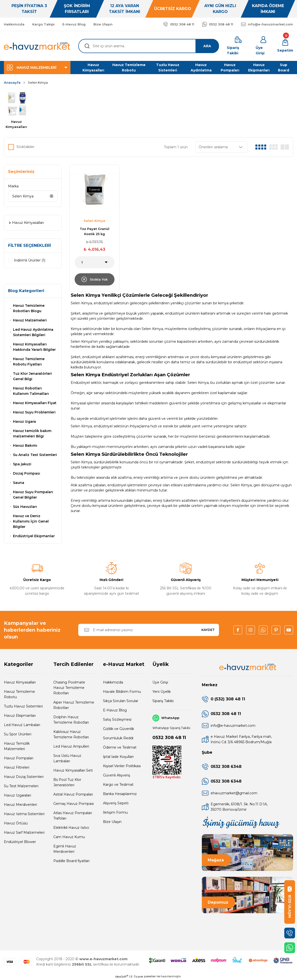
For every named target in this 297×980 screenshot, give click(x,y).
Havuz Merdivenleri (20, 805)
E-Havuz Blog (115, 710)
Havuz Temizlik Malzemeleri (17, 746)
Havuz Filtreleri (17, 767)
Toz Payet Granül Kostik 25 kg (95, 231)
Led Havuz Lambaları (22, 725)
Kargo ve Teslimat (118, 785)
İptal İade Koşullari (118, 757)
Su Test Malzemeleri (21, 786)
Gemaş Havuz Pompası (74, 804)
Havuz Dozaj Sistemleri (24, 777)
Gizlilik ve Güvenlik (119, 729)
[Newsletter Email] (149, 630)
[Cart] (285, 46)
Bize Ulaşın (112, 822)
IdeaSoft (122, 976)
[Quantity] (95, 262)
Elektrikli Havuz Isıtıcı (71, 828)
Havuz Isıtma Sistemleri (24, 814)
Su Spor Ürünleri (18, 734)
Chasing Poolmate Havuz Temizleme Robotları (69, 688)
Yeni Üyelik (162, 692)
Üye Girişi (160, 682)
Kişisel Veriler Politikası (122, 766)
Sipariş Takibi (163, 701)
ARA (207, 46)
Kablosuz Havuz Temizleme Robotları (71, 734)
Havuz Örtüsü (16, 823)
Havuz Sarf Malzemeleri (24, 832)
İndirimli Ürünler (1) (30, 260)
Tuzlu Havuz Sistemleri (23, 706)
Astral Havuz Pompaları (73, 794)
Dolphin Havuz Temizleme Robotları (71, 720)
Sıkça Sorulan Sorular (121, 701)
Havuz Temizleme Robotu (19, 694)
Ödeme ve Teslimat (120, 747)
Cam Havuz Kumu (69, 837)
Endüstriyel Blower (20, 842)
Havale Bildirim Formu (122, 692)
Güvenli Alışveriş (117, 775)
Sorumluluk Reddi (118, 738)
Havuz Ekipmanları (20, 716)
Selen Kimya (38, 82)
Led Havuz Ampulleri (71, 746)
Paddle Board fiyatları (71, 861)
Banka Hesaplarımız (120, 794)
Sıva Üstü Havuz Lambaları (67, 758)
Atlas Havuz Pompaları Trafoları (73, 816)
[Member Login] (263, 46)
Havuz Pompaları (19, 758)
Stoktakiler (25, 147)
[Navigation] (37, 68)
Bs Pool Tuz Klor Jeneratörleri (67, 782)
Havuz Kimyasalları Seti (73, 770)
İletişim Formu (115, 812)
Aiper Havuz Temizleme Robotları (74, 705)
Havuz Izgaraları (17, 795)
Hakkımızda (113, 682)
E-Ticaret (137, 976)
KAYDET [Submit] (208, 630)
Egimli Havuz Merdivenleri (65, 849)
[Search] (149, 46)
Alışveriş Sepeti (116, 803)
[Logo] (37, 46)
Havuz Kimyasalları (20, 682)
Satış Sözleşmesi (117, 719)
